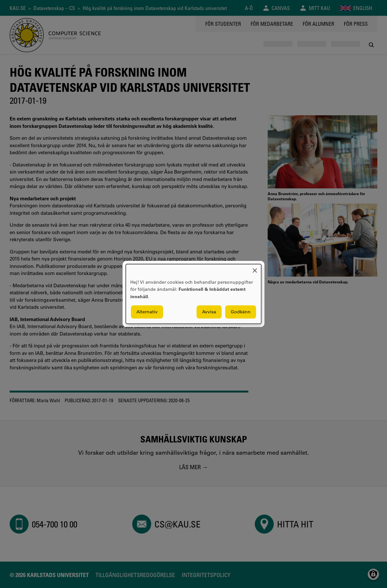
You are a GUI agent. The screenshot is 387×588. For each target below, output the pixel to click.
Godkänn (241, 312)
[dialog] (193, 294)
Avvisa (209, 312)
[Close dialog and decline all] (255, 268)
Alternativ (147, 312)
